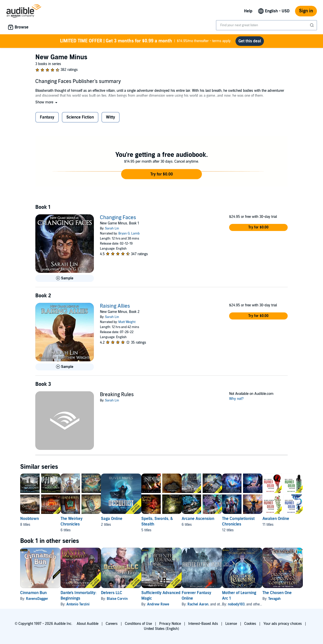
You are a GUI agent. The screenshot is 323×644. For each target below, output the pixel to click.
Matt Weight (127, 322)
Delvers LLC (128, 593)
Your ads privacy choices (283, 624)
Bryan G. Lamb (129, 233)
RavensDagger (37, 599)
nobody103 (277, 604)
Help (248, 11)
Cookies (250, 624)
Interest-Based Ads (203, 624)
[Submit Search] (312, 25)
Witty (111, 117)
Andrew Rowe (182, 604)
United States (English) (161, 629)
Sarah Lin (112, 228)
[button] (47, 102)
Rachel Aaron (230, 604)
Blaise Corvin (133, 599)
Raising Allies (115, 306)
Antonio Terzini (86, 604)
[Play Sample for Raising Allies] (65, 367)
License (231, 624)
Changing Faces (118, 218)
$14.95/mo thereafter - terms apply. (146, 41)
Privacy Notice (170, 624)
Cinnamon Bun (33, 593)
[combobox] (266, 25)
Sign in (306, 11)
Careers (112, 624)
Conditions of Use (138, 624)
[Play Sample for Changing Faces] (65, 278)
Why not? (236, 399)
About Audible (88, 624)
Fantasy (47, 117)
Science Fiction (80, 117)
